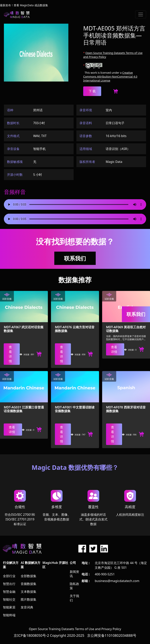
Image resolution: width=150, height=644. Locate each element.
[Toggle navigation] (141, 14)
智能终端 (9, 615)
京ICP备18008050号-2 (31, 635)
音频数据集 (29, 584)
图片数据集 (29, 599)
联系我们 (75, 258)
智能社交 (9, 599)
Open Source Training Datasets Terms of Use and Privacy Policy (75, 629)
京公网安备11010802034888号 (112, 635)
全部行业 (9, 576)
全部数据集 (29, 576)
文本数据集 (29, 592)
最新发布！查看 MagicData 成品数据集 (24, 5)
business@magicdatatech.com (117, 581)
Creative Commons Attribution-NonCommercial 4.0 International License (110, 77)
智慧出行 (9, 584)
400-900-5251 (105, 574)
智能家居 (9, 607)
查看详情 (10, 354)
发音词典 (27, 607)
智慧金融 (9, 592)
